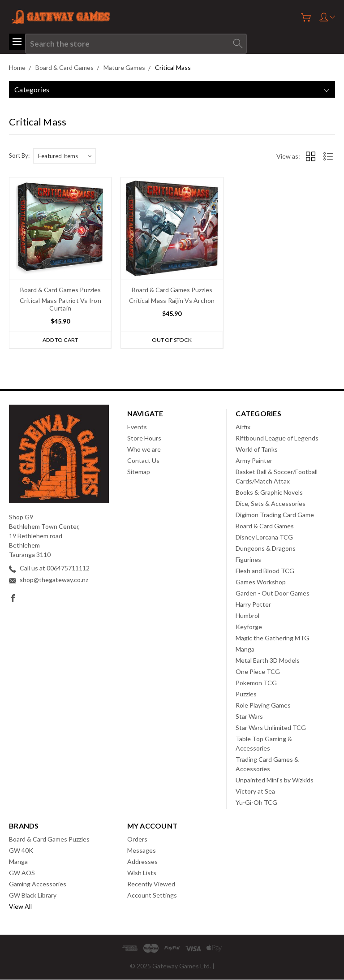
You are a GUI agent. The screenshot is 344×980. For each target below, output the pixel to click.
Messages (142, 851)
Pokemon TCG (256, 683)
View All (20, 907)
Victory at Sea (255, 792)
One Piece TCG (258, 672)
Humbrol (247, 616)
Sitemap (139, 472)
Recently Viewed (151, 884)
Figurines (248, 560)
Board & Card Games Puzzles (49, 840)
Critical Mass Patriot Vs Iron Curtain (60, 304)
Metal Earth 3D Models (268, 661)
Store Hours (144, 438)
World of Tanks (257, 450)
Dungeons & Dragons (266, 549)
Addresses (142, 862)
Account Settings (152, 896)
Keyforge (249, 627)
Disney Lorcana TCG (264, 537)
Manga (245, 650)
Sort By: (19, 155)
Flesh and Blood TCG (265, 571)
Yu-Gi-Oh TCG (256, 803)
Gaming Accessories (38, 884)
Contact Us (143, 461)
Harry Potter (253, 605)
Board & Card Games (265, 526)
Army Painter (254, 461)
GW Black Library (33, 896)
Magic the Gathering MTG (272, 638)
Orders (137, 840)
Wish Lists (142, 873)
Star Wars (249, 717)
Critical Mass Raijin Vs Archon (172, 300)
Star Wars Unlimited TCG (271, 728)
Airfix (243, 427)
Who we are (144, 450)
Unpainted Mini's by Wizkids (275, 780)
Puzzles (246, 694)
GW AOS (22, 873)
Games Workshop (261, 582)
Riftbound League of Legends (277, 438)
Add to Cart (60, 340)
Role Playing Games (263, 706)
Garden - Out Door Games (273, 594)
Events (137, 427)
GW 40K (21, 851)
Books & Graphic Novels (269, 493)
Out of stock (172, 340)
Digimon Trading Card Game (275, 515)
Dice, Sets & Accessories (271, 504)
